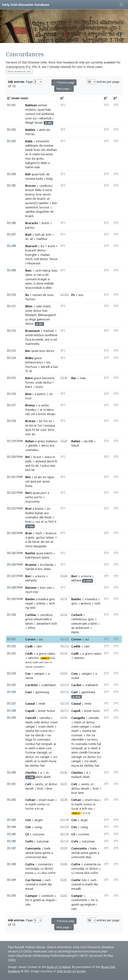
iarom (47, 194)
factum (30, 299)
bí (35, 457)
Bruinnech (33, 331)
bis (48, 362)
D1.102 (11, 129)
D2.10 (64, 599)
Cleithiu (31, 773)
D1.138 (11, 710)
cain (87, 646)
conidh (83, 752)
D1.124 (11, 533)
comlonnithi (79, 900)
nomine (48, 145)
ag (82, 904)
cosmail (30, 884)
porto (38, 497)
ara (52, 445)
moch (29, 259)
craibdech (92, 685)
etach (43, 800)
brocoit (44, 207)
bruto (42, 414)
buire (39, 387)
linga (33, 319)
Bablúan (31, 105)
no (99, 864)
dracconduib (34, 288)
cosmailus (32, 517)
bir (41, 421)
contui (41, 804)
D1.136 (11, 692)
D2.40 (64, 378)
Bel (28, 457)
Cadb (29, 646)
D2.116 (65, 703)
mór (35, 592)
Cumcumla (33, 848)
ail (43, 235)
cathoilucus (79, 619)
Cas (28, 674)
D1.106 (11, 223)
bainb (29, 150)
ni (45, 410)
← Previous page (64, 82)
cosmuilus (44, 739)
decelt (29, 788)
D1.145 (11, 834)
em (48, 542)
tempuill (77, 748)
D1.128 (11, 587)
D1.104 (11, 174)
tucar (75, 808)
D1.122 (11, 493)
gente (46, 853)
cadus (97, 653)
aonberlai (48, 114)
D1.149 (11, 880)
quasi (41, 110)
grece (38, 358)
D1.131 (11, 639)
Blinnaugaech (47, 315)
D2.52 (64, 615)
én (27, 425)
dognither (43, 212)
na (33, 735)
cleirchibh (78, 739)
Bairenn (31, 588)
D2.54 (64, 673)
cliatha (30, 731)
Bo (27, 295)
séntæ (30, 853)
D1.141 (11, 784)
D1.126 (11, 564)
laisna (84, 853)
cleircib (40, 735)
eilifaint (76, 580)
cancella (45, 718)
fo (27, 371)
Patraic (30, 134)
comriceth (78, 857)
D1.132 (11, 646)
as (42, 808)
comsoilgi (78, 868)
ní (30, 154)
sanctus (33, 658)
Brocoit (31, 186)
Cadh (35, 662)
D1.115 (11, 378)
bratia (39, 509)
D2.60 (64, 864)
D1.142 (11, 800)
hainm (29, 167)
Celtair (30, 800)
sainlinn (44, 203)
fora (28, 339)
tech (52, 603)
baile (47, 848)
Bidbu (29, 358)
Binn (28, 394)
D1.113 (11, 351)
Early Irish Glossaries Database (26, 5)
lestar (42, 711)
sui (41, 639)
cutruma (38, 834)
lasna (38, 853)
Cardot (76, 685)
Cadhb (76, 646)
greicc (41, 441)
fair (42, 766)
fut (46, 421)
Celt (28, 784)
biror (51, 430)
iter (28, 735)
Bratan (30, 421)
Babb (29, 141)
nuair (51, 800)
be (27, 766)
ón (51, 394)
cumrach (31, 279)
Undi (52, 658)
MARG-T (45, 658)
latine (50, 537)
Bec (28, 351)
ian (86, 441)
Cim (28, 820)
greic (31, 537)
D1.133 (11, 653)
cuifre (94, 873)
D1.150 (11, 895)
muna (52, 761)
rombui (30, 744)
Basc (29, 270)
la (51, 190)
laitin (94, 623)
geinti (93, 853)
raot (47, 662)
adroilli (45, 367)
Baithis (30, 553)
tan (39, 275)
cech (38, 270)
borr (43, 588)
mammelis (32, 344)
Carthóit (32, 685)
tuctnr (30, 808)
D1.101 (11, 105)
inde (37, 722)
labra (50, 410)
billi (91, 441)
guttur (41, 537)
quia (28, 430)
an (73, 628)
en (50, 421)
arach (51, 246)
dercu (45, 445)
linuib (48, 517)
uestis (85, 784)
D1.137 (11, 703)
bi (36, 477)
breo (29, 521)
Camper (77, 896)
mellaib (49, 283)
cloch (29, 592)
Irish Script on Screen (71, 971)
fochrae (31, 752)
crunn (44, 731)
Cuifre (30, 864)
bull (42, 174)
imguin (50, 900)
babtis (48, 553)
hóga (29, 739)
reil (27, 414)
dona (40, 283)
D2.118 (65, 820)
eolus (48, 457)
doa (44, 873)
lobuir (75, 445)
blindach (31, 315)
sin (33, 434)
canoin (29, 667)
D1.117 (11, 405)
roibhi (36, 154)
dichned (41, 461)
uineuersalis (79, 623)
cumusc (30, 114)
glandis (33, 445)
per (39, 481)
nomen (42, 105)
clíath (47, 777)
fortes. (30, 382)
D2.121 (65, 841)
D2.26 (64, 441)
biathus (39, 335)
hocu (94, 739)
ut (50, 752)
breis (37, 150)
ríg (27, 608)
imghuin (90, 904)
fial (38, 744)
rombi (92, 744)
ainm (42, 130)
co (51, 662)
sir (27, 239)
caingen (39, 674)
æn (40, 477)
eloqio (51, 414)
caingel (30, 726)
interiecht (43, 141)
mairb (47, 306)
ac (43, 900)
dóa (87, 873)
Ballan (30, 441)
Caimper (31, 896)
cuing (38, 827)
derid (50, 461)
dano (29, 275)
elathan (52, 150)
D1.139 (11, 718)
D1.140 (11, 772)
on (49, 509)
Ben (28, 477)
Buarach (31, 246)
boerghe (31, 255)
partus (30, 227)
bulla (39, 179)
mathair (49, 331)
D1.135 (11, 685)
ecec (42, 351)
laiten (29, 623)
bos (81, 295)
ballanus (52, 441)
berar (36, 542)
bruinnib (38, 339)
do (48, 130)
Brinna (30, 405)
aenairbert (44, 623)
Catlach (77, 615)
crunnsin (77, 735)
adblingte (32, 145)
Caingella (78, 718)
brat (40, 788)
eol (39, 457)
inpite (75, 632)
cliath (29, 722)
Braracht (32, 223)
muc (28, 158)
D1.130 (11, 615)
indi (37, 259)
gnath (37, 900)
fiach (39, 533)
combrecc (46, 186)
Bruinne (31, 565)
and (28, 466)
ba (34, 158)
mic (43, 150)
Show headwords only (19, 71)
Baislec (30, 599)
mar (28, 434)
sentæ (76, 853)
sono (50, 295)
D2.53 (64, 653)
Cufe (75, 841)
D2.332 (65, 295)
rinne (88, 704)
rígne (50, 477)
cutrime (84, 834)
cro (37, 757)
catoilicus (46, 615)
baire (29, 387)
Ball (28, 174)
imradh (76, 889)
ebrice (50, 351)
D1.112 (11, 331)
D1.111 (11, 306)
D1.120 (11, 457)
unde (29, 311)
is (44, 190)
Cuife (29, 841)
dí (30, 371)
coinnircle (90, 864)
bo (43, 246)
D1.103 (11, 141)
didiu (44, 163)
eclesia (41, 603)
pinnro (41, 394)
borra (41, 576)
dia (50, 884)
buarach (31, 250)
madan (45, 255)
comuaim (38, 667)
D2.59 (64, 848)
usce (43, 430)
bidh (28, 461)
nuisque (50, 425)
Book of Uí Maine (59, 967)
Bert (29, 493)
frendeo (31, 410)
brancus (51, 533)
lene (81, 793)
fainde (30, 569)
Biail (28, 235)
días (88, 857)
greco (43, 653)
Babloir (30, 130)
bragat (42, 279)
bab (48, 110)
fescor (54, 259)
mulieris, (31, 110)
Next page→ (64, 89)
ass (90, 808)
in (35, 275)
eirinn (49, 154)
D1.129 (11, 599)
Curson (30, 639)
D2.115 (65, 692)
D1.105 (11, 185)
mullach (76, 777)
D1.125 (11, 553)
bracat (30, 190)
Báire (29, 378)
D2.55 (64, 718)
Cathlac (31, 615)
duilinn (30, 513)
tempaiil (46, 744)
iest (47, 339)
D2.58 (64, 800)
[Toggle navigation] (121, 5)
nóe (84, 880)
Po (73, 295)
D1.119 (11, 441)
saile (39, 306)
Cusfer (76, 880)
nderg (46, 270)
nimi (33, 608)
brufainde (47, 565)
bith (38, 235)
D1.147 (11, 848)
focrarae (94, 752)
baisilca (92, 599)
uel (33, 414)
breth (46, 223)
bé (82, 766)
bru (40, 569)
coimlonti (47, 896)
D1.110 (11, 295)
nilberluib (46, 118)
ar (27, 154)
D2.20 (64, 576)
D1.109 (11, 270)
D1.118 (11, 421)
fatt (51, 521)
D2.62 (64, 895)
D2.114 (65, 685)
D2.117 (65, 710)
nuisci (96, 711)
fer (27, 900)
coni (49, 748)
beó (28, 470)
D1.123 (11, 508)
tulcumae (88, 841)
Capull (30, 711)
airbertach (82, 628)
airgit (84, 820)
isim (53, 466)
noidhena (51, 335)
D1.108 (11, 246)
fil (56, 461)
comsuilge (32, 868)
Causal (30, 704)
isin (37, 731)
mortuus (31, 367)
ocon (29, 118)
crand (96, 726)
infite (32, 628)
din (43, 542)
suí (87, 639)
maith (32, 804)
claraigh (42, 752)
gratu (40, 158)
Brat (29, 509)
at (48, 199)
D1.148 (11, 864)
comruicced (33, 857)
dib (41, 517)
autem (30, 203)
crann (54, 722)
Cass (75, 674)
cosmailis (81, 744)
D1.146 (11, 841)
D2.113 (65, 646)
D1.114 (11, 358)
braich (41, 199)
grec (52, 599)
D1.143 (11, 820)
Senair (39, 123)
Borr (28, 576)
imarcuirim (32, 501)
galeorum (43, 319)
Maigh (29, 123)
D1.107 (11, 234)
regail (29, 603)
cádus (51, 653)
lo (38, 808)
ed (47, 190)
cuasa (75, 678)
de (41, 145)
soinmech (32, 207)
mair (83, 378)
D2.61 (64, 880)
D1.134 (11, 673)
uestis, (39, 784)
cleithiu (34, 766)
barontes (48, 378)
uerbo (45, 405)
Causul (76, 704)
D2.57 (64, 784)
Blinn (29, 306)
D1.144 (11, 827)
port (44, 493)
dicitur (41, 250)
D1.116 (11, 394)
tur (35, 118)
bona (29, 486)
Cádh (29, 653)
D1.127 (11, 576)
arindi (29, 335)
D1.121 (11, 477)
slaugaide (40, 546)
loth (85, 808)
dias (44, 857)
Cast (29, 692)
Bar (74, 378)
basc (55, 270)
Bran (29, 533)
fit (34, 430)
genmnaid (88, 692)
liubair (39, 513)
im (45, 477)
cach (41, 662)
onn (49, 588)
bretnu (30, 194)
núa (96, 800)
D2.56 (64, 772)
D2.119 (65, 827)
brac (39, 194)
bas (45, 311)
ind (38, 114)
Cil (27, 834)
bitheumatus (34, 362)
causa (29, 678)
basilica (43, 599)
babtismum (33, 557)
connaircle (45, 864)
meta (29, 546)
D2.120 (65, 834)
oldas (47, 569)
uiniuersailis (41, 619)
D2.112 (65, 639)
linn (55, 203)
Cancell (31, 718)
